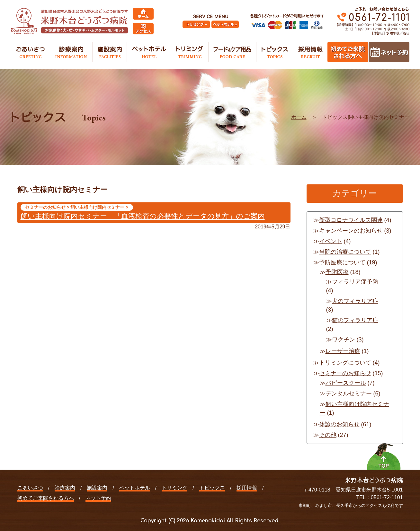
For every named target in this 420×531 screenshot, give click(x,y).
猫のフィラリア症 (355, 320)
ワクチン (344, 340)
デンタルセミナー (349, 394)
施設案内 (97, 488)
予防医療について (342, 262)
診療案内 (65, 488)
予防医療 (337, 272)
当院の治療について (345, 252)
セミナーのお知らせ (345, 373)
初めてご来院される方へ (46, 498)
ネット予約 (98, 498)
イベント (331, 241)
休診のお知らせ (339, 424)
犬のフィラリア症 (355, 301)
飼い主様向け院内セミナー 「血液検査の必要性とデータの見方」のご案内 (143, 216)
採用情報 (247, 488)
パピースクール (346, 383)
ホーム (299, 117)
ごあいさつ (30, 488)
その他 (328, 435)
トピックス (212, 488)
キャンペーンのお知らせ (351, 231)
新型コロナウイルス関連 (351, 220)
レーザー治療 (343, 351)
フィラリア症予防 (355, 282)
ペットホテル (135, 488)
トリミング (174, 488)
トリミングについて (345, 363)
